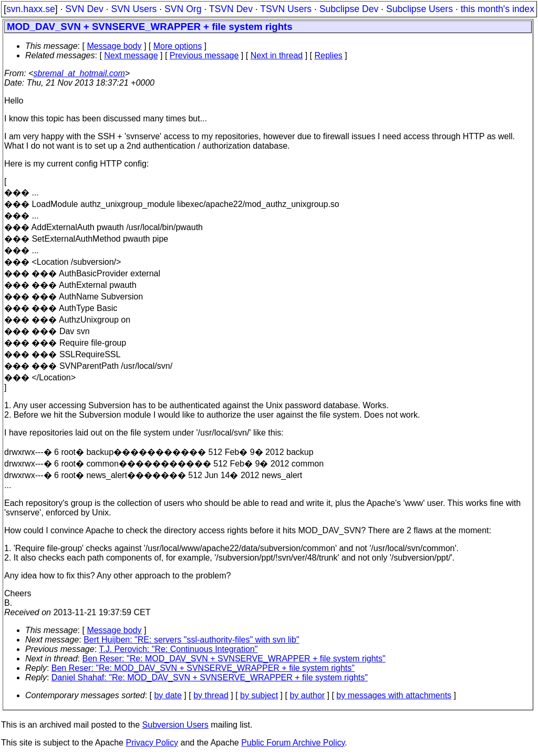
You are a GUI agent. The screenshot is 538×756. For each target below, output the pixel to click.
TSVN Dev (231, 9)
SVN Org (183, 9)
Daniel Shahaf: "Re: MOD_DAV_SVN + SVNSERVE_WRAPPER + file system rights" (210, 677)
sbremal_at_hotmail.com (79, 73)
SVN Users (134, 9)
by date (168, 695)
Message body (114, 46)
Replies (329, 55)
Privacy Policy (152, 743)
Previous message (204, 55)
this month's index (498, 9)
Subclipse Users (420, 9)
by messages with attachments (394, 695)
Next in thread (277, 55)
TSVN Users (286, 9)
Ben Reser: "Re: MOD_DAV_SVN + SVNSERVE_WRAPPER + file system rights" (234, 659)
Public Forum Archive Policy (293, 743)
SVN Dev (84, 9)
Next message (131, 55)
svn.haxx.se (31, 9)
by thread (211, 695)
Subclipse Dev (349, 9)
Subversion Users (175, 725)
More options (178, 46)
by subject (259, 695)
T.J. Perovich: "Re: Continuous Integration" (178, 649)
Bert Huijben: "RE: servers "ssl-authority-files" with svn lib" (191, 640)
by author (307, 695)
